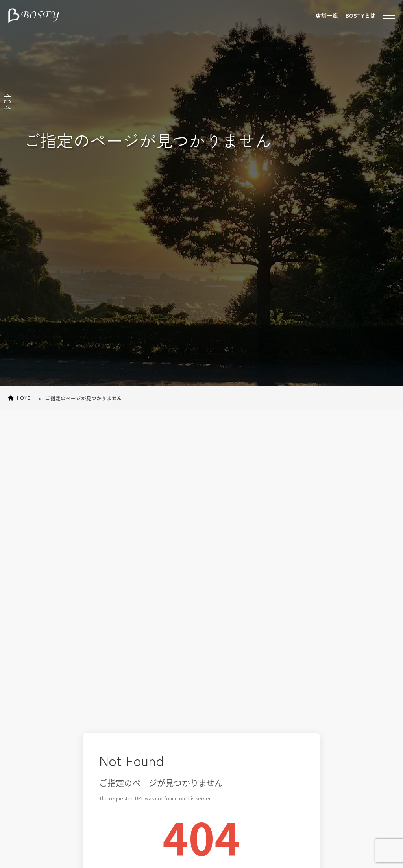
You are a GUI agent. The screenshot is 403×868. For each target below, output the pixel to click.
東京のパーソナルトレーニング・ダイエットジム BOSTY (34, 16)
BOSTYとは (360, 15)
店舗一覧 (327, 15)
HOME (19, 398)
